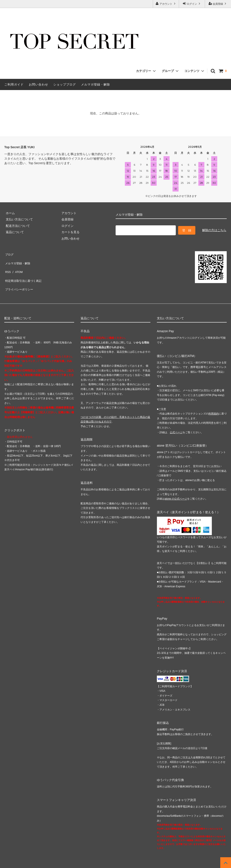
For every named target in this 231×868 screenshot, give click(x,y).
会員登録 (218, 4)
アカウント (166, 4)
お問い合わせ (38, 84)
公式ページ (176, 421)
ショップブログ (65, 84)
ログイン (192, 4)
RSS (7, 266)
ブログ (9, 253)
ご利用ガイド (14, 84)
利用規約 (214, 402)
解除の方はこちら (214, 229)
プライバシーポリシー (19, 279)
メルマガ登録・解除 (96, 84)
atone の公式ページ (176, 487)
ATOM (17, 266)
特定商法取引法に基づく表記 (24, 273)
